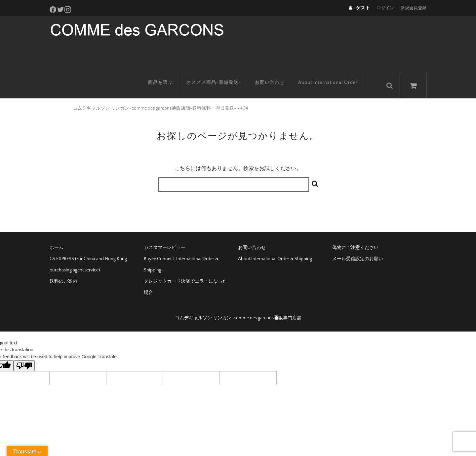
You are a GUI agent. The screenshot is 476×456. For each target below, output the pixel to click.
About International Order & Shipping (275, 244)
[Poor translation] (24, 351)
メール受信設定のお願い (358, 244)
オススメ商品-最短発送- (223, 71)
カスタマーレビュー (165, 233)
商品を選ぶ (169, 71)
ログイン (385, 8)
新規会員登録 (414, 8)
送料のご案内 (63, 267)
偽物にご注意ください (355, 233)
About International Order (337, 71)
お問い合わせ (279, 71)
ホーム (57, 233)
